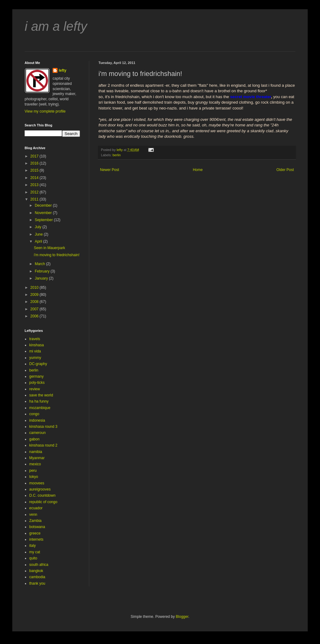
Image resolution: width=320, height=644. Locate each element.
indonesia (37, 420)
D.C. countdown (42, 495)
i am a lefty (56, 26)
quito (33, 558)
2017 (35, 156)
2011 (35, 199)
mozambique (40, 408)
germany (36, 376)
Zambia (35, 521)
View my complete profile (45, 111)
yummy (35, 358)
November (44, 213)
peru (33, 471)
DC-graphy (38, 364)
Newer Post (110, 170)
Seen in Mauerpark (49, 248)
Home (198, 170)
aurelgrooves (40, 489)
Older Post (285, 170)
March (40, 264)
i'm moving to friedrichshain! (57, 255)
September (44, 220)
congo (34, 414)
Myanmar (37, 458)
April (39, 241)
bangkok (36, 571)
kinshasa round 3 (43, 427)
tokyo (34, 477)
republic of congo (43, 502)
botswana (37, 527)
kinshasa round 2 (43, 445)
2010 (35, 288)
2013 (35, 185)
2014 (35, 178)
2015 (35, 170)
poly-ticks (37, 383)
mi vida (35, 351)
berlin (117, 155)
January (42, 278)
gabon (34, 439)
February (43, 271)
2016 (35, 163)
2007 (35, 309)
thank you (37, 583)
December (44, 205)
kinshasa (36, 345)
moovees (37, 483)
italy (32, 546)
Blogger (182, 617)
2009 (35, 295)
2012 (35, 192)
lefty (63, 70)
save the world (41, 395)
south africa (39, 565)
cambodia (37, 577)
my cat (35, 552)
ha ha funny (39, 401)
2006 (35, 316)
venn (33, 515)
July (39, 227)
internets (36, 539)
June (39, 234)
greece (35, 533)
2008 (35, 302)
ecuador (36, 508)
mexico (35, 464)
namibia (36, 452)
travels (35, 339)
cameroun (37, 433)
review (35, 389)
